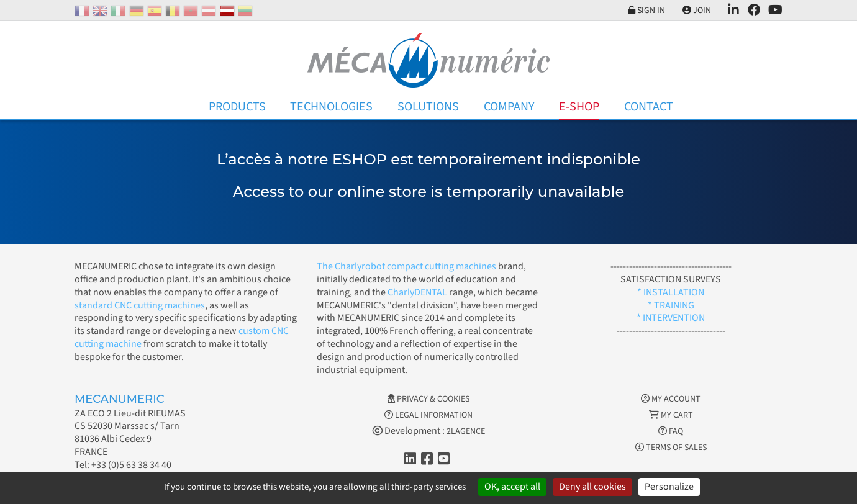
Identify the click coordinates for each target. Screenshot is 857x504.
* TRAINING (671, 305)
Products (237, 107)
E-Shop (579, 107)
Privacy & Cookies (428, 399)
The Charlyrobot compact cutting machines (406, 266)
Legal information (428, 415)
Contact (649, 107)
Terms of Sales (671, 448)
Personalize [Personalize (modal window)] (669, 487)
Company (509, 107)
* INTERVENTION (671, 318)
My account (671, 399)
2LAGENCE (466, 431)
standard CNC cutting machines (140, 305)
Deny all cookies (592, 487)
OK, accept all (512, 487)
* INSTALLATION (671, 292)
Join (696, 11)
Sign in (645, 11)
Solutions (428, 107)
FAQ (671, 431)
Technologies (331, 107)
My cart (671, 415)
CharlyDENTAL (418, 292)
